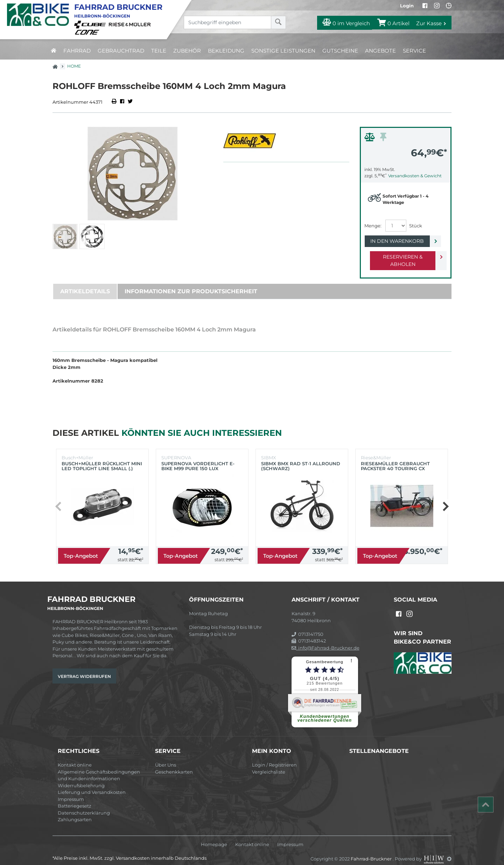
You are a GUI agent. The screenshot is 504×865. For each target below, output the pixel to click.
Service (414, 51)
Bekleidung (226, 51)
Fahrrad (77, 51)
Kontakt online (75, 757)
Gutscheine (340, 51)
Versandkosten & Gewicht (415, 176)
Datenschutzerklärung (84, 805)
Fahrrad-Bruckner (372, 851)
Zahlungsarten (75, 812)
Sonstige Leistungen (283, 51)
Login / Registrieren (274, 757)
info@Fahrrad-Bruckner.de (325, 640)
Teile (159, 51)
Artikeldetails (85, 284)
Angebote (380, 51)
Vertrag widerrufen (84, 669)
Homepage (214, 837)
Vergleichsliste (269, 764)
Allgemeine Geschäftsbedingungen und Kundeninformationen (99, 768)
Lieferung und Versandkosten (92, 785)
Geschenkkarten (174, 764)
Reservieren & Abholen (400, 257)
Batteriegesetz (75, 798)
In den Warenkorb (400, 241)
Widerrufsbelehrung (81, 778)
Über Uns (166, 757)
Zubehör (187, 51)
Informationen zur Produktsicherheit (191, 284)
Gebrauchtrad (121, 51)
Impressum (71, 792)
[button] (445, 499)
